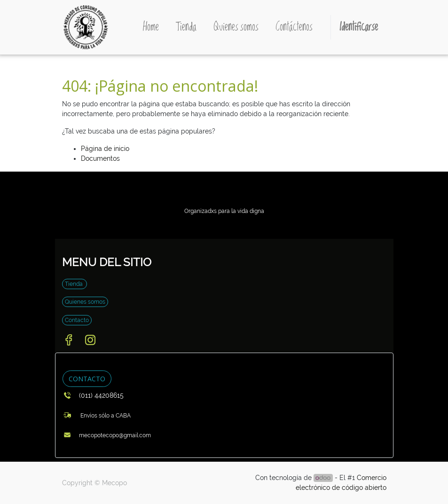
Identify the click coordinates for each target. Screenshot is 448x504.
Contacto (77, 320)
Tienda (75, 284)
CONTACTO (87, 379)
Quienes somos (85, 302)
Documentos (100, 158)
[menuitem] (151, 27)
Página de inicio (105, 149)
